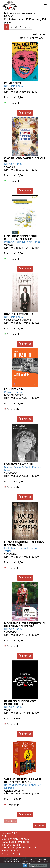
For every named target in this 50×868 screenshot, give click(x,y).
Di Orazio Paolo (13, 86)
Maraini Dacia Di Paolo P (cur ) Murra (22, 469)
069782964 (13, 845)
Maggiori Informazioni (38, 866)
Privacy (6, 854)
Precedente (11, 821)
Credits (17, 854)
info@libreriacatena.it (24, 847)
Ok (25, 866)
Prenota (25, 113)
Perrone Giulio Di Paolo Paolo (22, 242)
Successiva (40, 825)
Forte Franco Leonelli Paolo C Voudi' (22, 549)
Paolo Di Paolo (13, 392)
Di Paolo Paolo (13, 164)
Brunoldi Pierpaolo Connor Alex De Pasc (23, 786)
